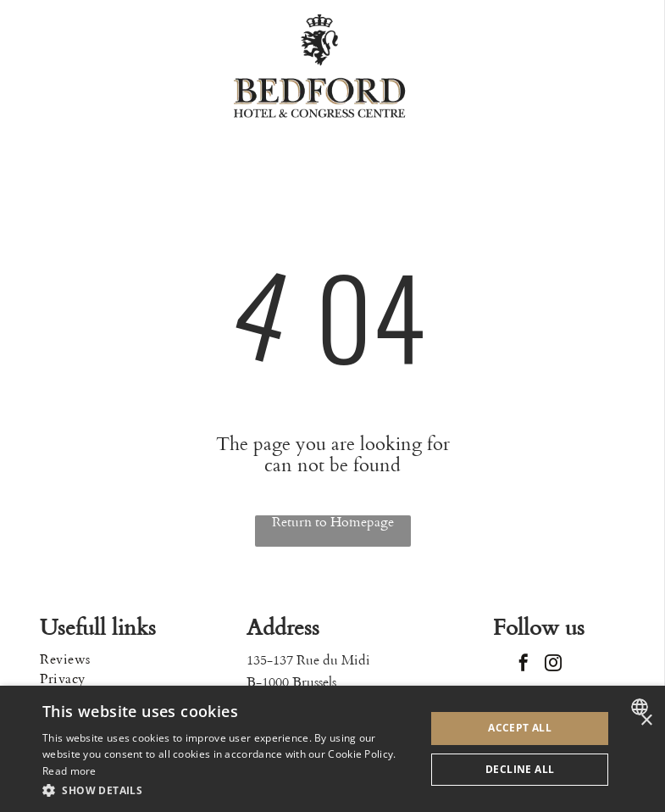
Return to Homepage (333, 523)
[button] (228, 790)
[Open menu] (598, 65)
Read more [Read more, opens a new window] (69, 771)
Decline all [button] (520, 769)
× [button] (646, 721)
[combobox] (642, 707)
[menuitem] (126, 660)
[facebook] (524, 665)
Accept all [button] (520, 728)
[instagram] (553, 665)
